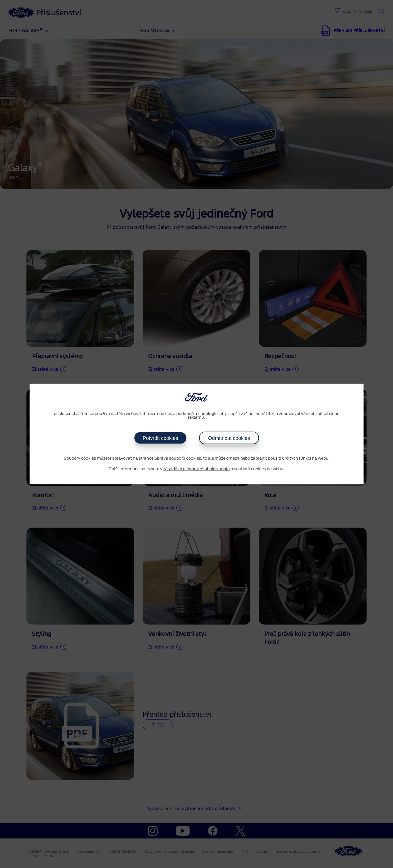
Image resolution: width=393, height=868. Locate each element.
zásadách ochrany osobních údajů (196, 469)
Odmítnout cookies (229, 438)
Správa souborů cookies (178, 459)
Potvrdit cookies (160, 438)
